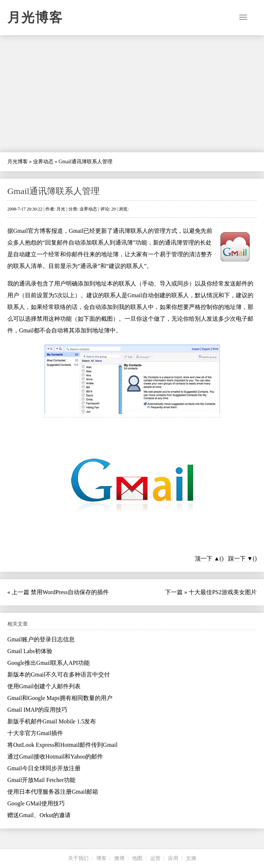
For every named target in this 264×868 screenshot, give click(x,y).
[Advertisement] (132, 94)
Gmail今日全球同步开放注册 (44, 768)
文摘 (191, 858)
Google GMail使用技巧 (36, 803)
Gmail (21, 231)
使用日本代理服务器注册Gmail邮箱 (53, 792)
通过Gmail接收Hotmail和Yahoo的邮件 (55, 757)
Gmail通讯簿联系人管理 (53, 191)
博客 (101, 858)
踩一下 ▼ (241, 558)
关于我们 (78, 858)
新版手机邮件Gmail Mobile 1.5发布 (52, 721)
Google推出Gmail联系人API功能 (49, 663)
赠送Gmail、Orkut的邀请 (39, 815)
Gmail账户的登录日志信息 (41, 639)
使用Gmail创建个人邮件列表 (44, 686)
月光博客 (35, 18)
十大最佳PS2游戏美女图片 (223, 592)
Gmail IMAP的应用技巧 (37, 710)
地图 (137, 858)
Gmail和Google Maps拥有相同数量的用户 (60, 698)
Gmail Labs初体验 (30, 651)
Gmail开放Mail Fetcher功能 (41, 780)
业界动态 (43, 162)
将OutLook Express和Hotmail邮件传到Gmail (62, 745)
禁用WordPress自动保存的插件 (70, 592)
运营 (155, 858)
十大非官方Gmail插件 (35, 733)
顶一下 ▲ (207, 558)
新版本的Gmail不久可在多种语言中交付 (59, 675)
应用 (173, 858)
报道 (57, 231)
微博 (119, 858)
